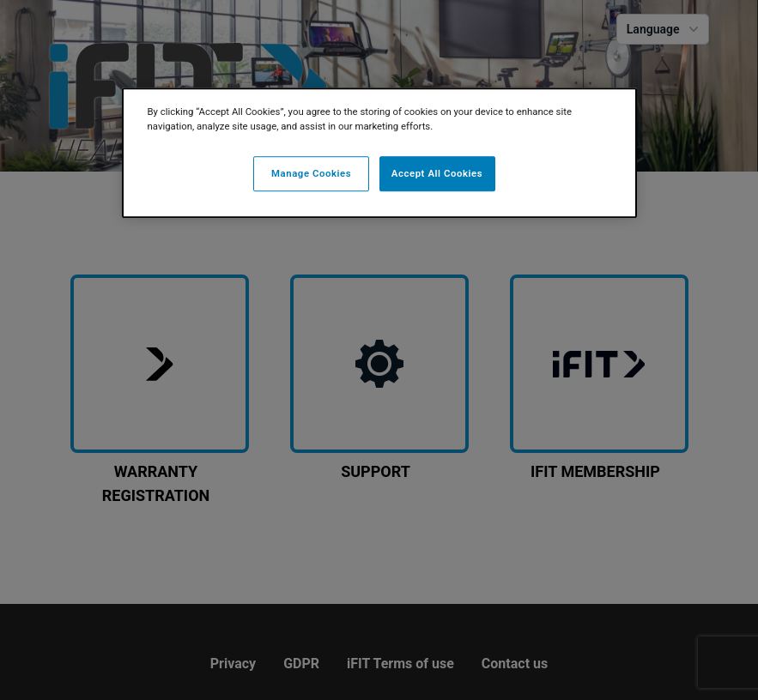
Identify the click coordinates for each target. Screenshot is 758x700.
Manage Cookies (311, 173)
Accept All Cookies (437, 173)
